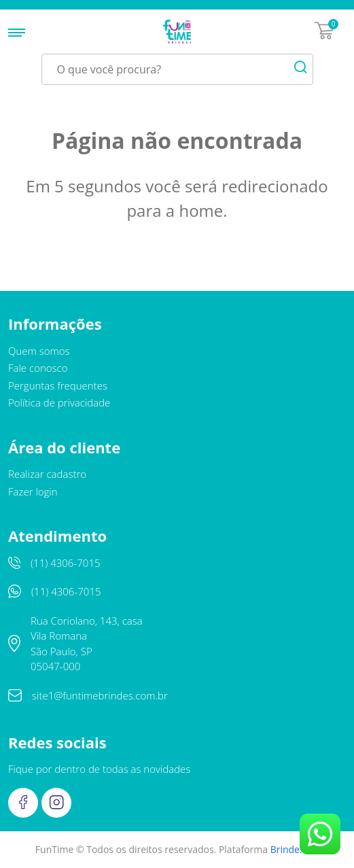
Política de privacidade (59, 402)
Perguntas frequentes (58, 385)
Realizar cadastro (47, 474)
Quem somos (39, 351)
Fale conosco (38, 368)
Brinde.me (294, 849)
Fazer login (33, 491)
